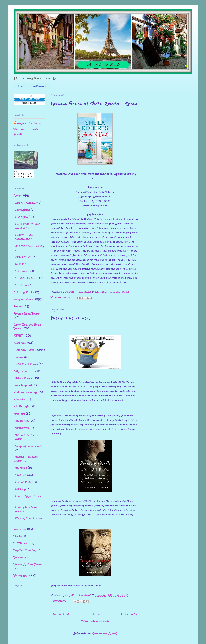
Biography (21, 218)
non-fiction (21, 422)
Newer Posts (62, 614)
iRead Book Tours (26, 365)
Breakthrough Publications (23, 238)
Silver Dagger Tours (27, 498)
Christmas (21, 287)
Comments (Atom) (105, 634)
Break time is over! (70, 318)
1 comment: (59, 601)
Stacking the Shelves (28, 520)
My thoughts (22, 408)
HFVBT (18, 337)
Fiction (18, 308)
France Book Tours (27, 315)
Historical (20, 344)
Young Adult (22, 577)
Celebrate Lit (22, 258)
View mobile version (95, 621)
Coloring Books (24, 294)
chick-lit (19, 265)
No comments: (61, 297)
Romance (20, 476)
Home (20, 86)
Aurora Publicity (25, 204)
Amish (18, 197)
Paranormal (22, 429)
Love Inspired (23, 387)
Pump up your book (28, 447)
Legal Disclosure (39, 86)
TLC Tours (21, 545)
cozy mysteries (24, 301)
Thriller (18, 538)
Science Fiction (24, 483)
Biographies (22, 211)
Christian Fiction (25, 280)
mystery (19, 415)
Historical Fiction (25, 351)
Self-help (20, 490)
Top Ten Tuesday (25, 552)
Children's (20, 272)
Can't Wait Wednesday (29, 247)
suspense (20, 530)
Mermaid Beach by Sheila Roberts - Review (94, 104)
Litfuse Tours (23, 380)
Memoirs (20, 401)
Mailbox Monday (25, 394)
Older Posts (129, 614)
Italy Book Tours (25, 372)
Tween (18, 559)
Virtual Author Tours (28, 566)
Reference (20, 469)
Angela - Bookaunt (30, 123)
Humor (18, 358)
